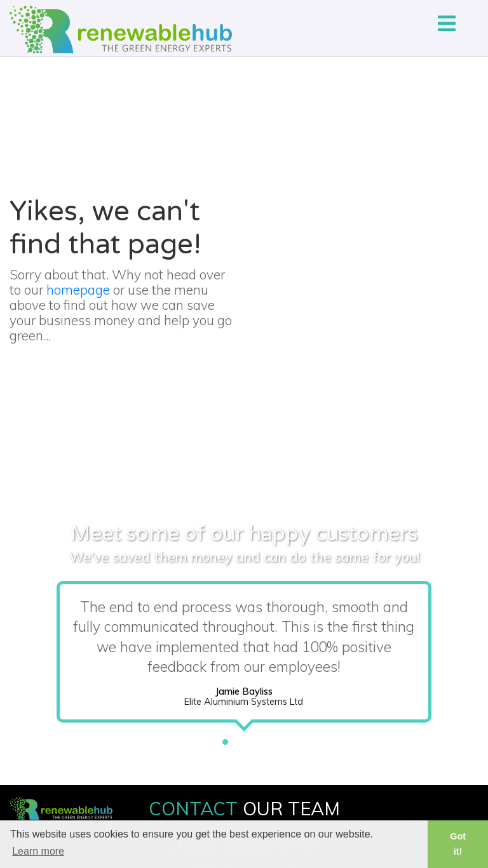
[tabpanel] (244, 655)
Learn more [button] (38, 851)
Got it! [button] (458, 844)
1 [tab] (225, 738)
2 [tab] (244, 738)
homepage (78, 290)
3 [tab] (263, 738)
